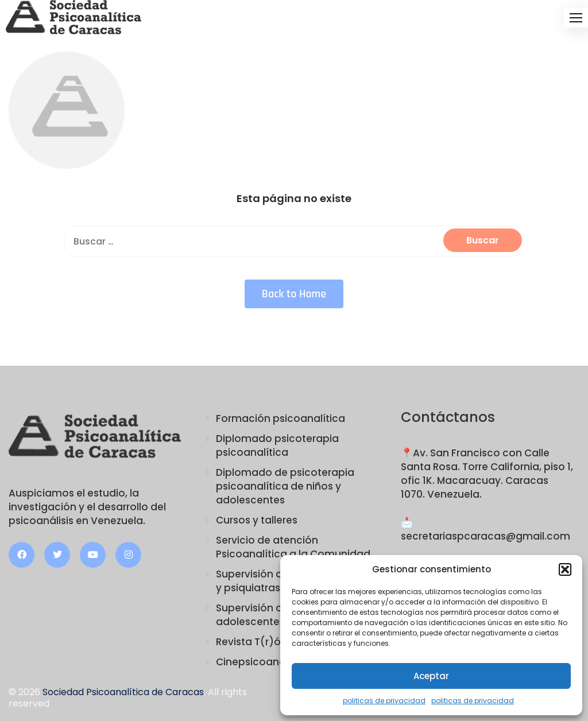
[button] (565, 569)
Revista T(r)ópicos (262, 642)
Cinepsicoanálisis (260, 662)
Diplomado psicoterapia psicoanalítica (277, 445)
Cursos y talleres (257, 520)
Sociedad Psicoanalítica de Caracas (123, 692)
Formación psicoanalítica (281, 418)
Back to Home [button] (294, 294)
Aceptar (431, 676)
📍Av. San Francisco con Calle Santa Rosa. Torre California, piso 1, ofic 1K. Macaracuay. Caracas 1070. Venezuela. (487, 474)
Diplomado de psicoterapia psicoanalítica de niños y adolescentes (285, 486)
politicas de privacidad (384, 701)
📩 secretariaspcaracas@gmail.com (486, 529)
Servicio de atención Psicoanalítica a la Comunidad (293, 547)
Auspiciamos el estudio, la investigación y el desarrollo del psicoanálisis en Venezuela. (87, 507)
